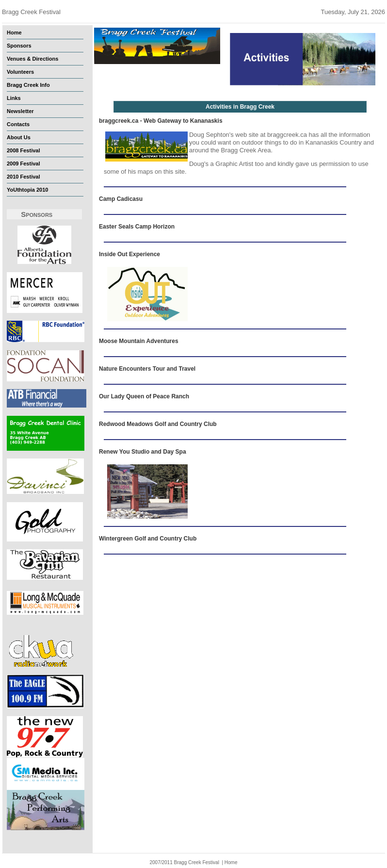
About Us (19, 137)
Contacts (18, 124)
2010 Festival (24, 177)
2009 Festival (24, 164)
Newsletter (20, 111)
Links (14, 98)
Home (14, 33)
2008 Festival (24, 150)
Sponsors (19, 46)
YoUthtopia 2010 (27, 190)
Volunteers (20, 72)
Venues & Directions (32, 59)
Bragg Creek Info (28, 85)
